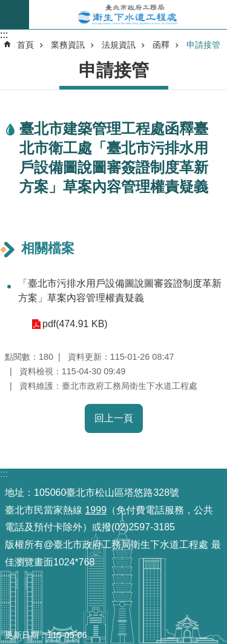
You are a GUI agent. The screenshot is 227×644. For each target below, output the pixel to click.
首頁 (25, 45)
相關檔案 (48, 248)
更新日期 (22, 635)
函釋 (161, 45)
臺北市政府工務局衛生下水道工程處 (128, 15)
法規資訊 (119, 45)
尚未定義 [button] (15, 15)
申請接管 (203, 45)
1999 (96, 510)
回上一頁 (114, 418)
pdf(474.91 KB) (75, 324)
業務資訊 (68, 45)
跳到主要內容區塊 (6, 6)
